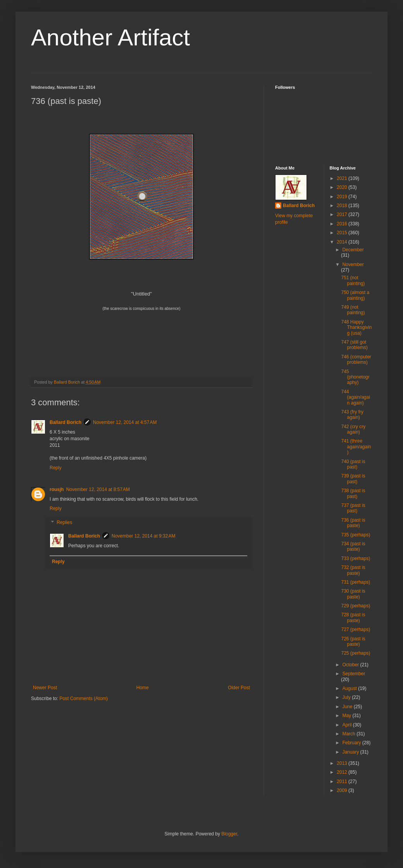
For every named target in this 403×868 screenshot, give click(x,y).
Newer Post (45, 688)
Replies (64, 522)
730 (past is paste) (353, 594)
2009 (343, 790)
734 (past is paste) (353, 546)
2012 (343, 772)
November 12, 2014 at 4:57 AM (125, 422)
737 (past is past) (353, 508)
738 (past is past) (353, 493)
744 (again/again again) (355, 397)
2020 (343, 187)
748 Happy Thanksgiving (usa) (356, 328)
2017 (343, 214)
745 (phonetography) (355, 377)
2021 (343, 178)
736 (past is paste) (353, 523)
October (351, 665)
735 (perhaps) (356, 535)
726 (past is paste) (353, 641)
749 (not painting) (353, 310)
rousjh (57, 489)
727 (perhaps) (356, 629)
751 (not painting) (353, 280)
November (353, 265)
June (348, 707)
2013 (343, 763)
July (347, 697)
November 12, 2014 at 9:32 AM (143, 536)
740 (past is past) (353, 464)
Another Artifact (110, 37)
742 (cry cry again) (353, 429)
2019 (343, 197)
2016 (343, 224)
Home (143, 688)
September (354, 674)
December (353, 250)
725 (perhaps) (356, 653)
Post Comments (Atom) (84, 699)
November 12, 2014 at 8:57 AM (98, 489)
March (349, 734)
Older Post (239, 688)
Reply (56, 468)
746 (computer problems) (356, 360)
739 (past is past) (353, 479)
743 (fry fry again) (352, 415)
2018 (343, 206)
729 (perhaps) (356, 606)
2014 (343, 242)
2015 (343, 233)
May (347, 716)
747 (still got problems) (354, 345)
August (350, 688)
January (351, 752)
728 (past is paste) (353, 617)
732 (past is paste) (353, 570)
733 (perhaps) (356, 558)
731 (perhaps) (356, 582)
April (347, 725)
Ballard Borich (65, 422)
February (352, 743)
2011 (343, 782)
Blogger (229, 834)
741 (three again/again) (356, 447)
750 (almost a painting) (355, 295)
